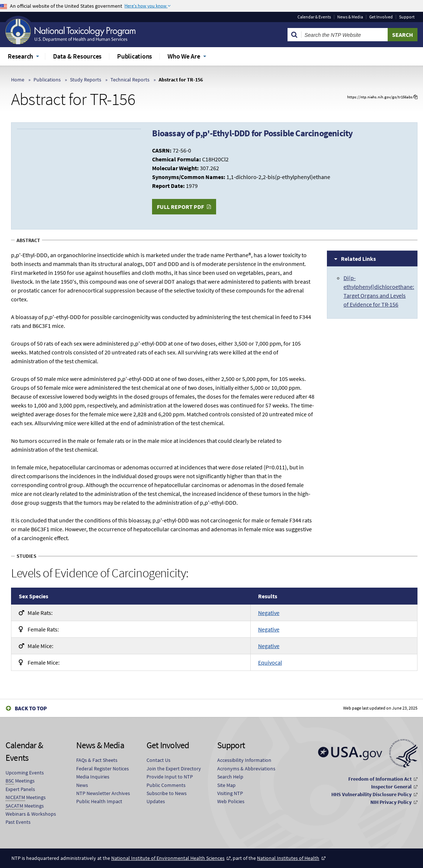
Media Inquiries (93, 777)
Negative (269, 613)
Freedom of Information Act (380, 779)
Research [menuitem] (20, 56)
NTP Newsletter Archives (103, 793)
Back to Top (31, 708)
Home (18, 80)
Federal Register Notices (103, 769)
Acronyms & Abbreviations (246, 769)
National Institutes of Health (288, 858)
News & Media (350, 17)
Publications (47, 80)
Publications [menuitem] (135, 56)
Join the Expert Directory (174, 769)
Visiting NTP (230, 793)
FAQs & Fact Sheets (97, 760)
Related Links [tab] (358, 259)
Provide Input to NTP (170, 777)
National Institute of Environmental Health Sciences (168, 858)
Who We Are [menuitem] (184, 56)
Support (407, 17)
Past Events (18, 822)
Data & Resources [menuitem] (77, 56)
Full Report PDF (180, 207)
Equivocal (270, 662)
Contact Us (158, 760)
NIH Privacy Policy (391, 802)
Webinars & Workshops (31, 814)
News (82, 785)
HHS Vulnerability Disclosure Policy (371, 794)
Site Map (226, 785)
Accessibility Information (244, 760)
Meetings (20, 781)
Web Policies (231, 801)
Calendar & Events (314, 17)
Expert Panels (20, 789)
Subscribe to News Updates (167, 797)
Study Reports (86, 80)
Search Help (230, 777)
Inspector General (391, 787)
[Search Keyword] (345, 35)
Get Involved (381, 17)
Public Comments (166, 785)
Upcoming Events (25, 773)
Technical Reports (130, 80)
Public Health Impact (99, 801)
